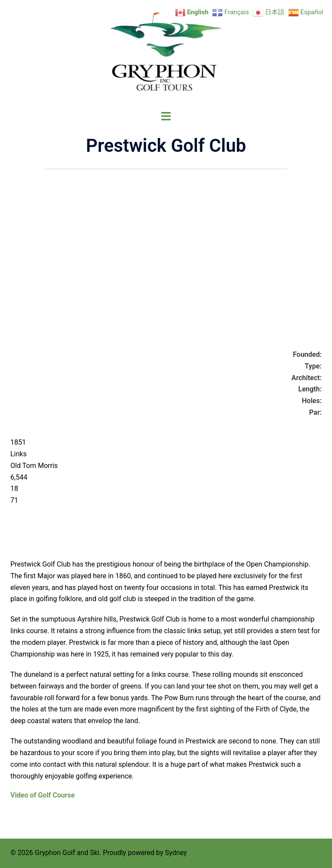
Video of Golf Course (43, 795)
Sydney (176, 853)
